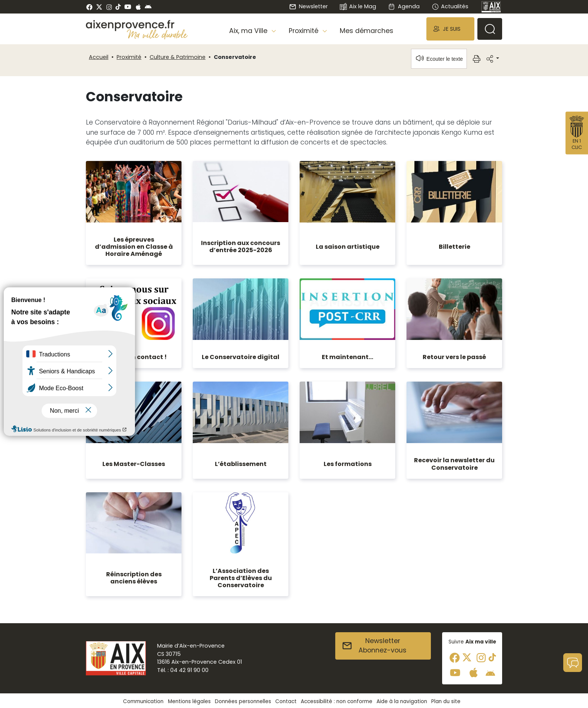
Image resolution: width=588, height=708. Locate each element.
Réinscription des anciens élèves (134, 578)
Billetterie (454, 247)
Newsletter (308, 6)
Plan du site (446, 701)
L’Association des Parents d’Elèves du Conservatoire (241, 578)
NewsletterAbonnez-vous (374, 646)
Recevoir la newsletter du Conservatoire (454, 464)
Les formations (348, 464)
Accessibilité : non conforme (337, 701)
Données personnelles (243, 701)
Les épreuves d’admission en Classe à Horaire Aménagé (134, 247)
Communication (143, 701)
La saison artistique (348, 247)
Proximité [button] (304, 31)
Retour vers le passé (454, 357)
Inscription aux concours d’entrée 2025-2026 (241, 247)
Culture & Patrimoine (178, 57)
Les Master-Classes (134, 464)
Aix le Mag (358, 7)
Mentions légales (189, 701)
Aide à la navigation (402, 701)
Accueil (99, 57)
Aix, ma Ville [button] (249, 31)
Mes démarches (367, 31)
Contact (286, 701)
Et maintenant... (347, 357)
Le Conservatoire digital (241, 357)
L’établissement (241, 464)
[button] (450, 29)
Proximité (129, 57)
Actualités (450, 6)
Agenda (404, 6)
